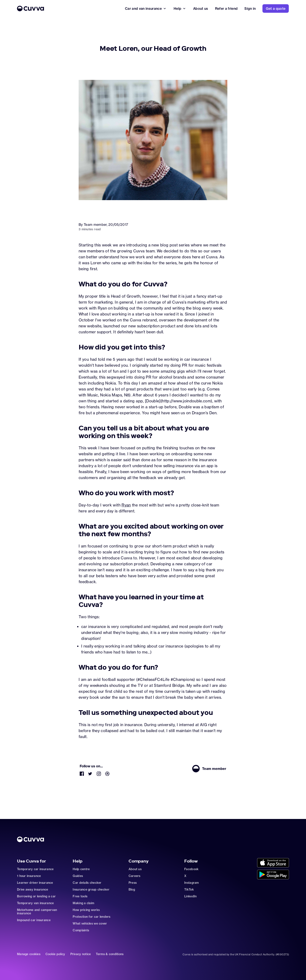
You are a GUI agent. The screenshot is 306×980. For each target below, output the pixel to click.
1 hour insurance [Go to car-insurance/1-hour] (29, 876)
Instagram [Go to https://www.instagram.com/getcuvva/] (192, 883)
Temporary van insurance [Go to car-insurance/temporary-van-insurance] (35, 903)
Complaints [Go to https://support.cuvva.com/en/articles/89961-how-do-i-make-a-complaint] (81, 930)
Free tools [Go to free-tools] (80, 896)
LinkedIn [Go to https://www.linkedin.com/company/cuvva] (190, 896)
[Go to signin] (250, 8)
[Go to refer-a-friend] (226, 8)
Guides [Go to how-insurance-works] (78, 876)
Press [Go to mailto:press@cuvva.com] (133, 883)
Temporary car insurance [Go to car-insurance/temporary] (35, 869)
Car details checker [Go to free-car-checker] (87, 883)
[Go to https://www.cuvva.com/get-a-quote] (276, 8)
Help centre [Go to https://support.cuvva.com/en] (81, 869)
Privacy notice (81, 954)
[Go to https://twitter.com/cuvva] (90, 775)
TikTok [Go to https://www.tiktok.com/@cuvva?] (189, 889)
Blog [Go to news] (132, 889)
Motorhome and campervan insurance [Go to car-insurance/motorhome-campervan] (37, 912)
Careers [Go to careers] (135, 876)
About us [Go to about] (135, 869)
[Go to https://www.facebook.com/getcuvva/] (82, 775)
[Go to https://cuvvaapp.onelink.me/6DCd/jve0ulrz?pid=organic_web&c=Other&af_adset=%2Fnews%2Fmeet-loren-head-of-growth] (273, 863)
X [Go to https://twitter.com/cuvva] (185, 876)
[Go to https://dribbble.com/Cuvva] (107, 775)
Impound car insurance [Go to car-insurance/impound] (34, 920)
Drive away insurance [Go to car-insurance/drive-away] (33, 889)
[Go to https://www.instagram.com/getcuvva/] (99, 775)
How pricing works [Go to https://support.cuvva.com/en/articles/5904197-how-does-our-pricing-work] (86, 910)
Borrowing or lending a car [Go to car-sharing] (36, 896)
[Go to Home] (68, 8)
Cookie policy (55, 954)
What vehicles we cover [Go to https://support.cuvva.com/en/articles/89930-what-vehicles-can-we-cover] (90, 923)
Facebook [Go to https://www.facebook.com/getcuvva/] (191, 869)
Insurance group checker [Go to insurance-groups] (91, 889)
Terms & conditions (110, 954)
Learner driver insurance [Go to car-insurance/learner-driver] (35, 883)
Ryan (126, 505)
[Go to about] (201, 8)
